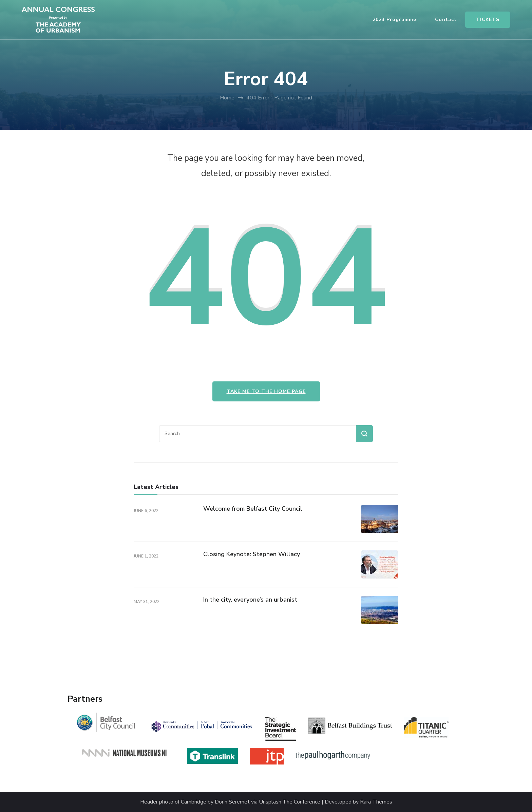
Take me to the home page (266, 391)
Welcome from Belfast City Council (253, 509)
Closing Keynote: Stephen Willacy (252, 554)
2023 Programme (394, 20)
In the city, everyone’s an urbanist (250, 600)
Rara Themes (376, 802)
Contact (446, 20)
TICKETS (488, 20)
